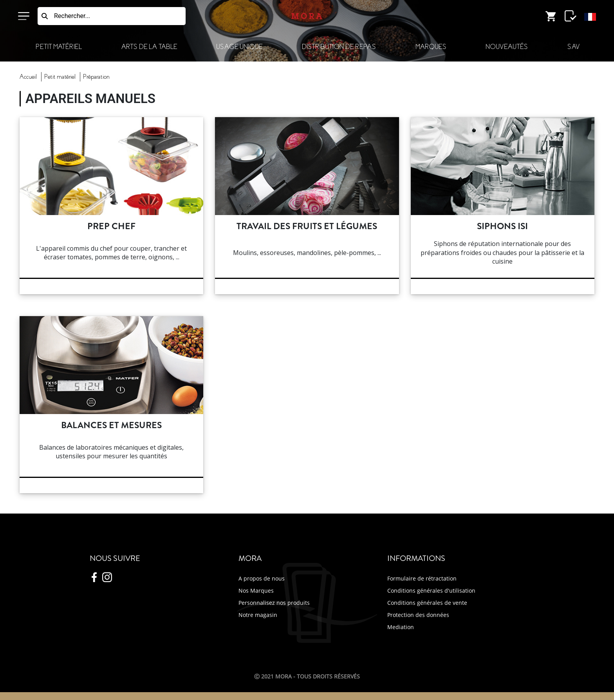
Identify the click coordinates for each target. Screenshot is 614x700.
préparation (96, 77)
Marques (431, 47)
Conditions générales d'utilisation (431, 591)
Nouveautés (507, 47)
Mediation (401, 627)
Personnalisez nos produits (274, 603)
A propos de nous (262, 578)
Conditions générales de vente (427, 603)
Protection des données (418, 615)
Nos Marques (256, 591)
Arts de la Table (149, 47)
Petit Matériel (59, 47)
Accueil (28, 77)
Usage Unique (239, 47)
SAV (573, 47)
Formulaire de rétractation (422, 578)
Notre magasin (258, 615)
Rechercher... (72, 16)
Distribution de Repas (339, 47)
